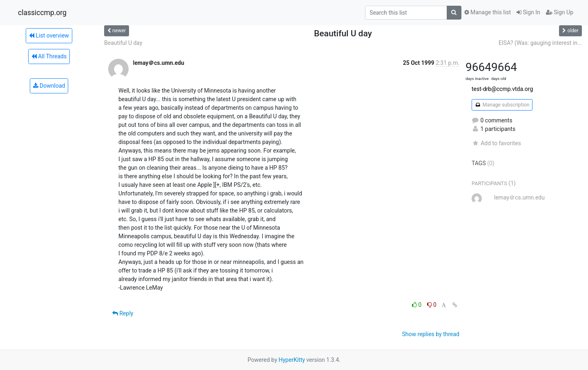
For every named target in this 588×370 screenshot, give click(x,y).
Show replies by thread (431, 334)
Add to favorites (496, 143)
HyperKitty (292, 360)
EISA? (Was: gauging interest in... (540, 43)
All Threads (49, 56)
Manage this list (488, 12)
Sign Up (560, 12)
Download (49, 86)
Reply (123, 313)
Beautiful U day (123, 43)
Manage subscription (502, 105)
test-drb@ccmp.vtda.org (502, 89)
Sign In (528, 12)
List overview (49, 35)
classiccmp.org (42, 13)
